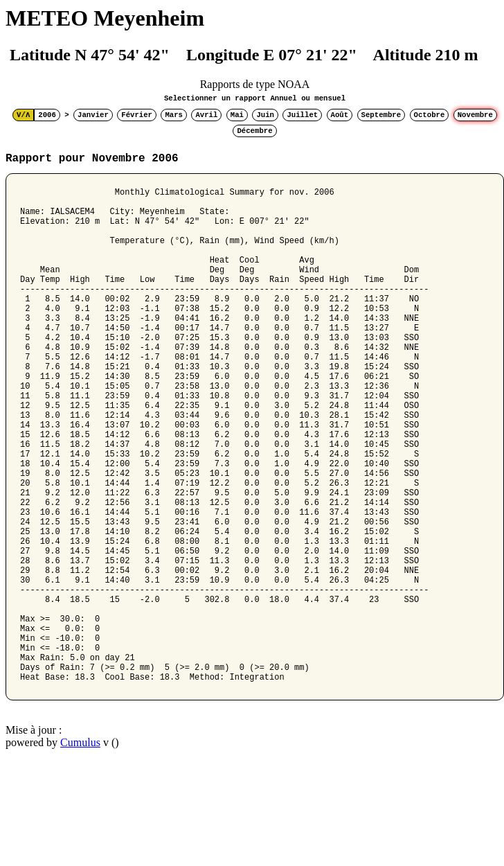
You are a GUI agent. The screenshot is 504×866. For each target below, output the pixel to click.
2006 (47, 115)
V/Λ (23, 115)
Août (340, 115)
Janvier (93, 115)
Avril (206, 115)
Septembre (381, 115)
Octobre (430, 115)
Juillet (302, 115)
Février (137, 115)
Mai (237, 115)
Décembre (254, 131)
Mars (174, 115)
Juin (265, 115)
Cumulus (80, 848)
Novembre (475, 115)
